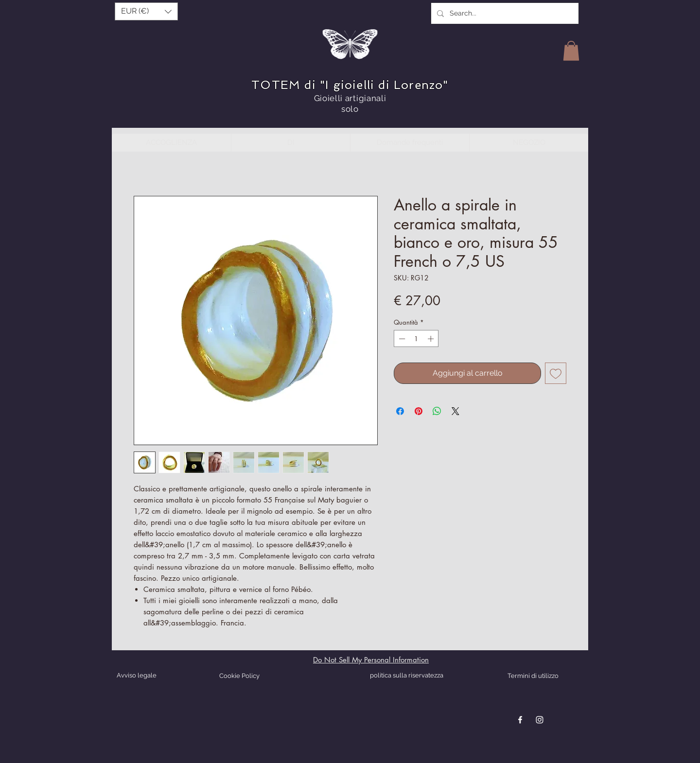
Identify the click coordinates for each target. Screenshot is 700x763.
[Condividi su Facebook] (400, 411)
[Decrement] (401, 339)
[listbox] (146, 11)
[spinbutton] (416, 339)
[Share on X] (455, 411)
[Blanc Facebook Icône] (520, 720)
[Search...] (504, 13)
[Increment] (432, 339)
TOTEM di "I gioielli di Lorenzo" (350, 85)
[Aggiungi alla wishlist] (556, 373)
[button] (146, 11)
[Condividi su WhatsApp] (437, 411)
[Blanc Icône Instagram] (540, 720)
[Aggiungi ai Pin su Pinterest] (419, 411)
